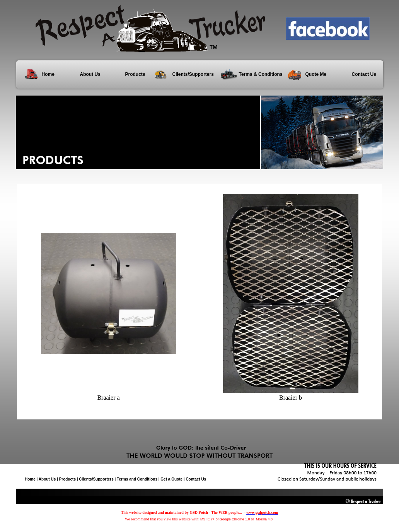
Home (48, 74)
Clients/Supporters (193, 74)
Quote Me (316, 74)
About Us (90, 74)
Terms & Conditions (260, 74)
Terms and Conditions (137, 479)
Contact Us (364, 74)
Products (135, 74)
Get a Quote (171, 479)
